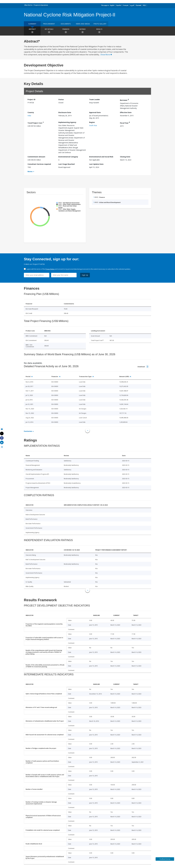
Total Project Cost (36, 123)
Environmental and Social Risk (101, 157)
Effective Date (126, 112)
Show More (106, 55)
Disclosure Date (65, 112)
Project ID (31, 99)
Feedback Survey (165, 859)
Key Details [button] (49, 31)
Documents (66, 24)
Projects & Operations (41, 5)
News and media (83, 24)
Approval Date (95, 112)
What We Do (28, 5)
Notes (30, 171)
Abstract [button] (32, 31)
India (29, 116)
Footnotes (28, 431)
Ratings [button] (82, 31)
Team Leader (95, 99)
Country (31, 112)
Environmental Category (68, 157)
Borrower (124, 100)
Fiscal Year (125, 123)
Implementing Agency (67, 122)
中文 (144, 5)
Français (126, 5)
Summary (32, 24)
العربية (132, 5)
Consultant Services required (39, 164)
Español (119, 5)
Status (61, 99)
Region (92, 122)
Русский (138, 5)
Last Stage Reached (66, 164)
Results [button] (99, 31)
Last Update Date (96, 164)
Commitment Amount (36, 157)
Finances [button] (66, 31)
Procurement (49, 24)
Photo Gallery (100, 24)
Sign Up (85, 275)
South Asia (93, 125)
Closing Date (125, 157)
